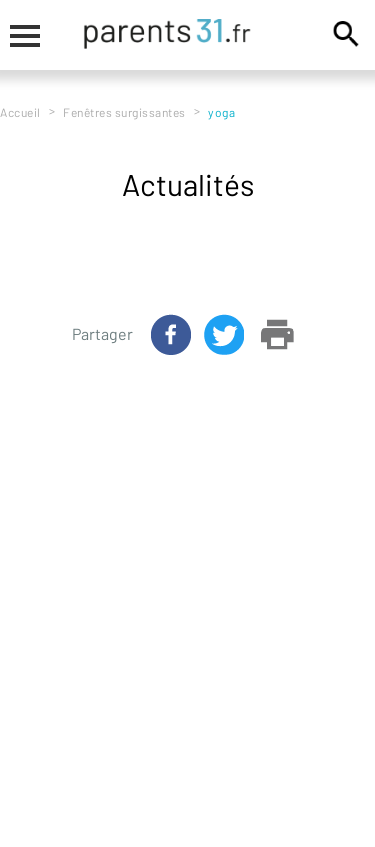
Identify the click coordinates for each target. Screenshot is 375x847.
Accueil (20, 112)
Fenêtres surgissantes (124, 112)
